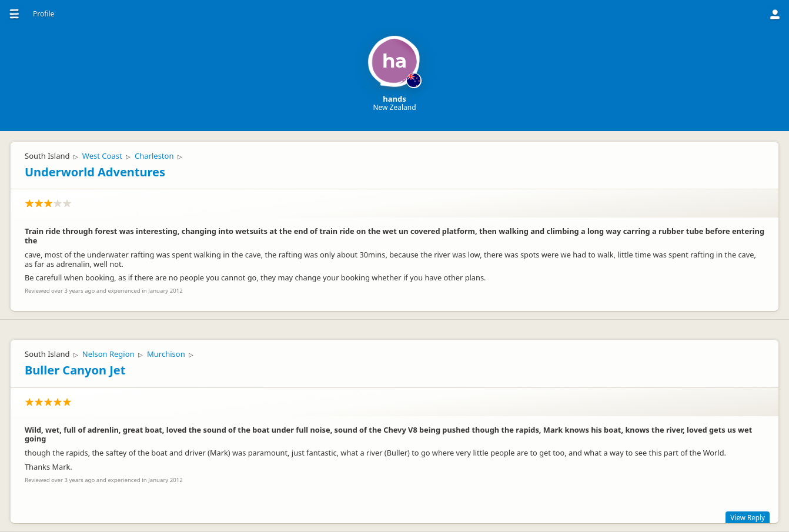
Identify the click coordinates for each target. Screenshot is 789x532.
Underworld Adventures (95, 172)
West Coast (102, 156)
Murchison (166, 354)
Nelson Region (108, 354)
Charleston (154, 156)
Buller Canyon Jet (75, 370)
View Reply (748, 517)
